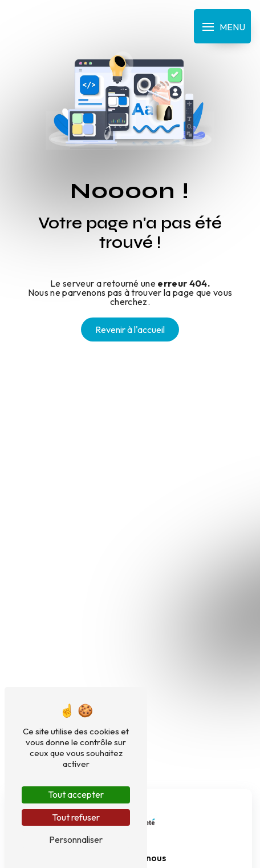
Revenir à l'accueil (130, 329)
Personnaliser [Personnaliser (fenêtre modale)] (76, 839)
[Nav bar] (222, 26)
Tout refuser (76, 817)
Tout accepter (76, 794)
